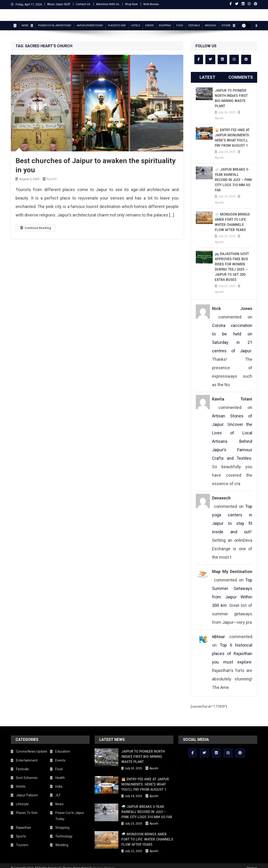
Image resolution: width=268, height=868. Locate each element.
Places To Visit (117, 26)
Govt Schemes (27, 773)
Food (180, 26)
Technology (64, 831)
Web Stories (151, 4)
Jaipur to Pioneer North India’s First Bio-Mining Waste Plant (231, 98)
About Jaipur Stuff (59, 4)
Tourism (22, 840)
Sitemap (252, 863)
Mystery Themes (104, 863)
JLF (58, 790)
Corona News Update (32, 746)
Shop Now (131, 4)
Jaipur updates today (90, 26)
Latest (207, 77)
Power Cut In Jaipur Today (55, 26)
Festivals (194, 26)
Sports (21, 831)
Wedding (211, 26)
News (25, 26)
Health (60, 773)
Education (63, 746)
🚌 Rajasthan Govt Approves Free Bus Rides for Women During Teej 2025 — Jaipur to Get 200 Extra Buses (232, 262)
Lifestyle (22, 799)
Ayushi (52, 179)
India (59, 781)
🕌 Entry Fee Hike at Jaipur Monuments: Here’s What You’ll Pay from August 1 (232, 138)
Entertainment (27, 755)
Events (149, 26)
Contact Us (83, 4)
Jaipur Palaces (27, 790)
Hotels (136, 26)
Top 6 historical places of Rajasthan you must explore (232, 648)
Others (226, 26)
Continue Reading (36, 228)
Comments (241, 77)
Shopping (165, 26)
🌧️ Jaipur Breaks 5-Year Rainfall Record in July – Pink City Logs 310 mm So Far (233, 177)
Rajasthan (24, 822)
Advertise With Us (108, 4)
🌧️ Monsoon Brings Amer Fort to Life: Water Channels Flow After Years (232, 217)
